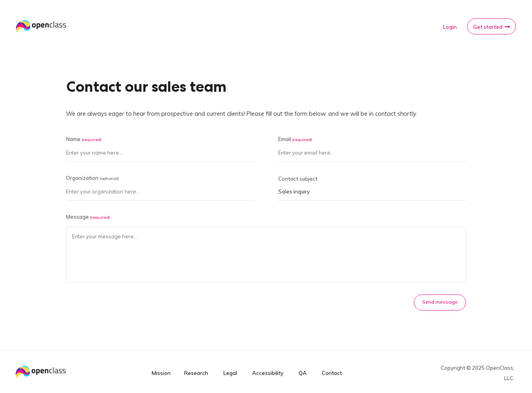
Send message (440, 302)
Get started (488, 27)
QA (303, 373)
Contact (332, 373)
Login (450, 27)
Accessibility (268, 373)
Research (196, 373)
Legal (230, 373)
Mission (161, 373)
